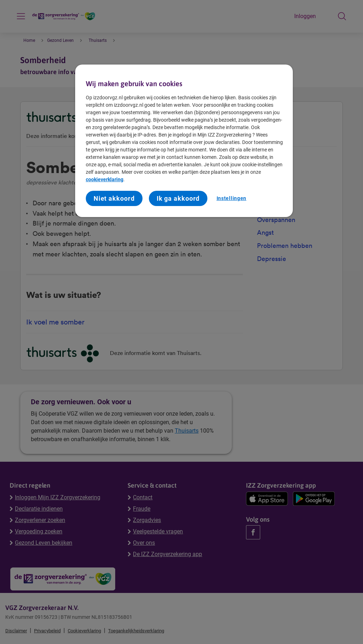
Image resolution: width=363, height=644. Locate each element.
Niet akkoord (114, 198)
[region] (184, 141)
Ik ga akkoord (178, 198)
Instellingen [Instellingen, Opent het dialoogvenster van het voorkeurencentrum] (231, 198)
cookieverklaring (105, 179)
